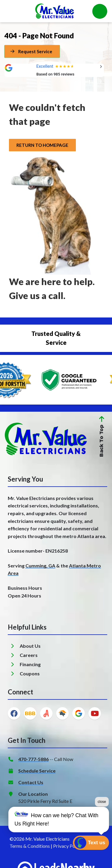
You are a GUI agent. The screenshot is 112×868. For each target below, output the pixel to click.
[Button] (32, 51)
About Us (30, 646)
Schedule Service (37, 771)
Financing (30, 664)
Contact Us (31, 782)
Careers (29, 655)
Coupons (30, 673)
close (102, 802)
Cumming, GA (40, 566)
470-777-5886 (33, 759)
